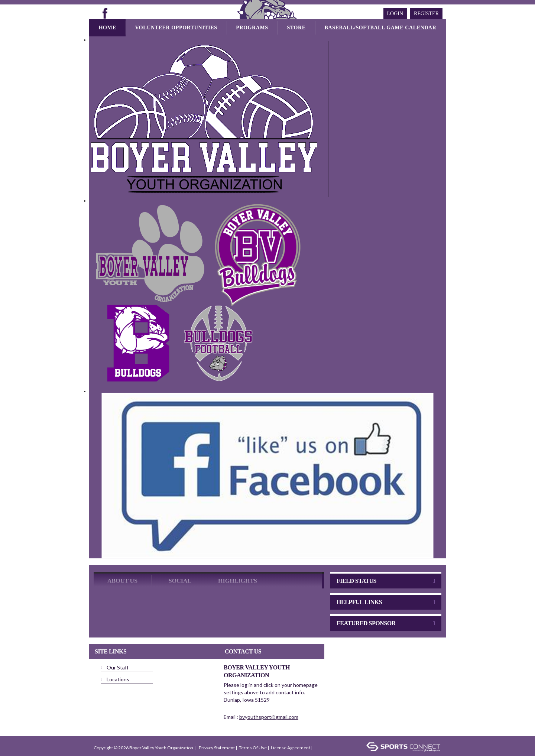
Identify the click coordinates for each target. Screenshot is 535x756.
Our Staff (118, 653)
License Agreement (291, 733)
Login (395, 14)
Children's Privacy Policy (118, 744)
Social (180, 566)
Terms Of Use (253, 733)
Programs (252, 28)
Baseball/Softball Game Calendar (381, 28)
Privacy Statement (217, 733)
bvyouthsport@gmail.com (269, 702)
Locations (118, 665)
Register (426, 14)
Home (108, 28)
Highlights (238, 566)
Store (296, 28)
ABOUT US (122, 566)
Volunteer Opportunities (176, 28)
